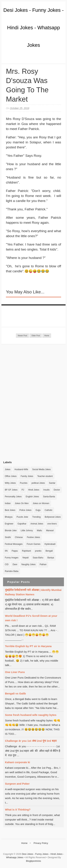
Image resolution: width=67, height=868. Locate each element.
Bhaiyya (9, 517)
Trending (36, 517)
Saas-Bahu (38, 558)
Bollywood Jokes (53, 517)
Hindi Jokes (34, 490)
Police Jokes (25, 510)
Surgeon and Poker (17, 784)
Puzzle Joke (22, 517)
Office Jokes (11, 476)
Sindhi (8, 537)
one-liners (52, 524)
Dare (15, 564)
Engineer (9, 524)
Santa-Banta (49, 497)
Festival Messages (14, 544)
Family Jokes (27, 476)
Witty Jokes (10, 483)
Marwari (50, 531)
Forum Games (33, 544)
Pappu (15, 551)
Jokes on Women (41, 503)
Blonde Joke (11, 531)
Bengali (49, 551)
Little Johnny (27, 531)
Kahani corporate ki (18, 762)
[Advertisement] (30, 402)
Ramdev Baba (12, 571)
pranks (38, 551)
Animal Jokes (37, 524)
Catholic (49, 510)
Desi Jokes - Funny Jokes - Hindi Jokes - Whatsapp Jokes (34, 28)
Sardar (52, 483)
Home (47, 336)
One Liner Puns (15, 672)
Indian (8, 503)
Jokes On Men (22, 503)
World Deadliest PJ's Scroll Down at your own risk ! (31, 618)
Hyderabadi (50, 544)
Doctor (57, 490)
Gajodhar (22, 524)
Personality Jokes (13, 497)
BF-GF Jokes (11, 490)
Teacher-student (45, 476)
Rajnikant (26, 551)
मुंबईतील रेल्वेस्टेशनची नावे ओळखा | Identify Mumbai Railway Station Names (33, 592)
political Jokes (38, 483)
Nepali (26, 558)
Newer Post (23, 336)
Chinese (19, 537)
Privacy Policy (41, 843)
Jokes (8, 469)
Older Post (36, 336)
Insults (47, 490)
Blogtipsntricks (34, 861)
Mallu (39, 531)
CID (7, 564)
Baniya (51, 558)
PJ (23, 490)
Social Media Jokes (41, 469)
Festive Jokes (33, 537)
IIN (6, 551)
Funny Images (12, 558)
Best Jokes (10, 510)
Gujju (38, 510)
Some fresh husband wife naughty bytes (31, 715)
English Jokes (32, 497)
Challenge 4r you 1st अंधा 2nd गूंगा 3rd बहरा (31, 741)
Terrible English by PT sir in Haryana (28, 646)
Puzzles (24, 483)
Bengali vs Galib (15, 693)
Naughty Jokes (28, 564)
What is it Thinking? (18, 810)
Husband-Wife (21, 469)
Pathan (43, 564)
